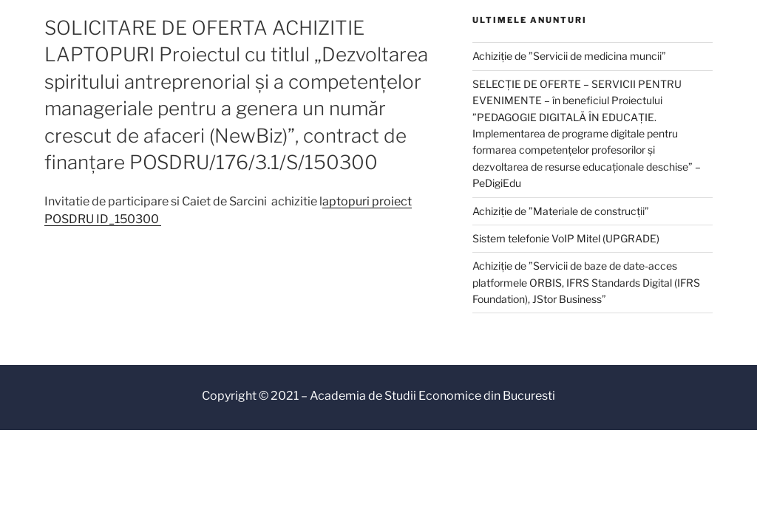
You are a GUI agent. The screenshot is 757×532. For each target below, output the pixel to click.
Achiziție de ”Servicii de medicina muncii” (569, 56)
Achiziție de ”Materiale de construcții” (561, 211)
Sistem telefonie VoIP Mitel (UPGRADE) (566, 238)
